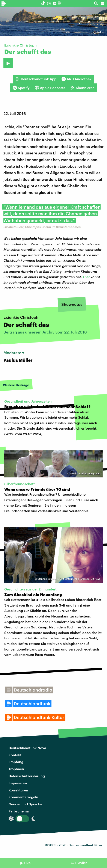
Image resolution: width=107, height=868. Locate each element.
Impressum (18, 783)
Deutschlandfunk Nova (27, 748)
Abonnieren (82, 88)
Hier (86, 277)
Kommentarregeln (23, 797)
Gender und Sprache (25, 804)
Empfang (16, 762)
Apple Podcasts (50, 88)
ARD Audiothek (77, 79)
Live (27, 863)
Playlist (81, 863)
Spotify (21, 88)
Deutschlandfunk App (36, 79)
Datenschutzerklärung (27, 776)
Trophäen (16, 769)
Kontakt (15, 755)
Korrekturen (18, 790)
